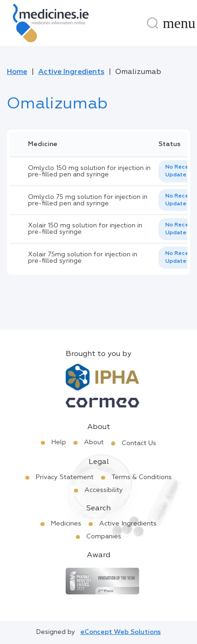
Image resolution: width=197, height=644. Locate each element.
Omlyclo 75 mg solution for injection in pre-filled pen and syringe (88, 200)
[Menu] (179, 23)
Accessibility (104, 490)
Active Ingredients (71, 72)
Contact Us (139, 443)
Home (17, 72)
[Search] (152, 23)
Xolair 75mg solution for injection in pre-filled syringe (83, 258)
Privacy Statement (65, 477)
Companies (104, 537)
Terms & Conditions (142, 477)
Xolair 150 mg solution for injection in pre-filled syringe (85, 229)
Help (59, 442)
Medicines (66, 524)
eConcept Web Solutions (121, 632)
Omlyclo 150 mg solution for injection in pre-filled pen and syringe (89, 171)
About (94, 442)
